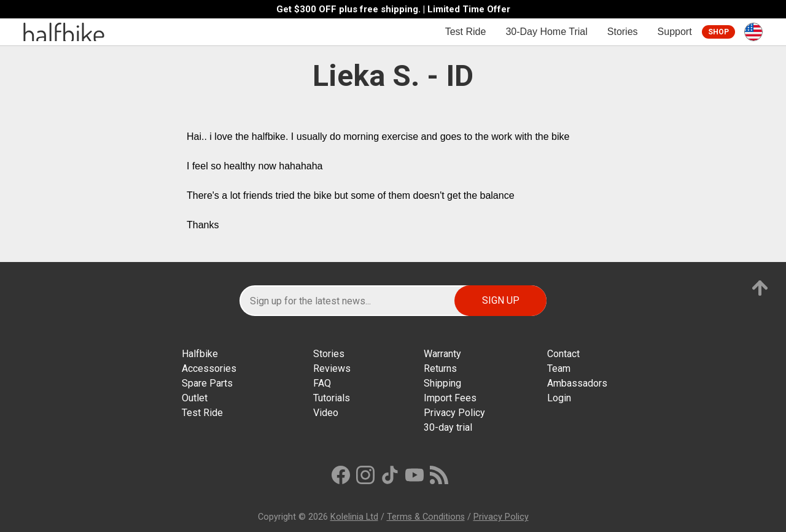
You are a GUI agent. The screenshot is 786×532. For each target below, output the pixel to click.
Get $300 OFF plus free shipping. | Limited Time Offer (393, 10)
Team (559, 368)
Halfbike (200, 354)
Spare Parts (207, 383)
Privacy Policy (454, 413)
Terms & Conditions (426, 517)
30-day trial (448, 427)
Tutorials (332, 398)
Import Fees (450, 398)
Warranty (442, 354)
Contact (563, 354)
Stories (623, 32)
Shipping (442, 383)
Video (326, 413)
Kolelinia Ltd (354, 517)
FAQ (322, 383)
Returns (440, 368)
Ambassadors (577, 383)
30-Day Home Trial (546, 32)
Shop (718, 32)
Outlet (195, 398)
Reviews (332, 368)
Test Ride (466, 32)
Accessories (209, 368)
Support (675, 32)
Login (559, 398)
